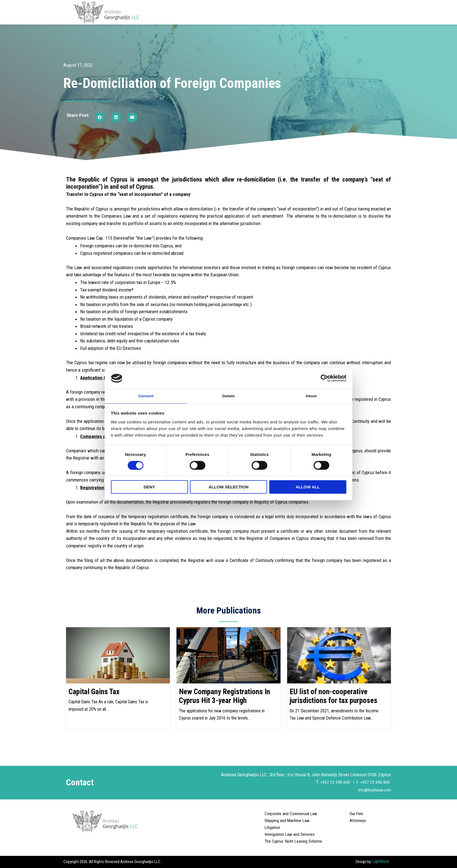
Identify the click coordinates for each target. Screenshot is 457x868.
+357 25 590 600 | (337, 782)
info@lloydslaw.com (372, 790)
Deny (149, 488)
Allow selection (229, 488)
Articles (339, 12)
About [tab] (311, 396)
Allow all (308, 488)
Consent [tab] (146, 396)
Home (210, 12)
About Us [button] (234, 12)
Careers (361, 12)
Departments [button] (267, 12)
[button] (100, 117)
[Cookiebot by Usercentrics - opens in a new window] (322, 378)
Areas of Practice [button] (307, 12)
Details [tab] (228, 396)
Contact (383, 12)
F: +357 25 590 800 (373, 782)
